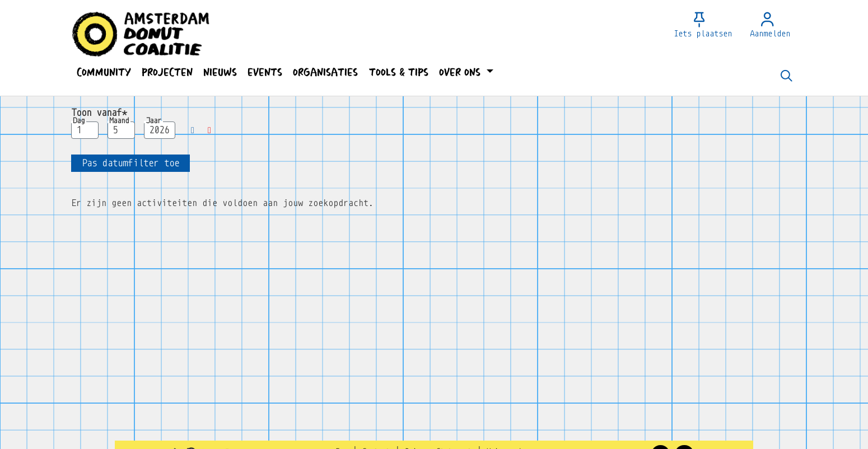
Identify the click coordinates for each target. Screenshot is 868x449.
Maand (119, 121)
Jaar (153, 121)
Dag (79, 121)
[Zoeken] (786, 77)
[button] (104, 73)
